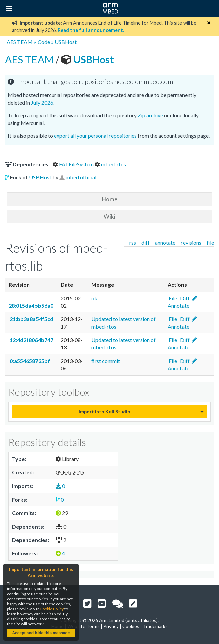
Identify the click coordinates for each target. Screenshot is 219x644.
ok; (95, 298)
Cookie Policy (52, 609)
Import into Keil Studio (104, 411)
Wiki (109, 217)
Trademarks (155, 626)
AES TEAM (20, 42)
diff (145, 243)
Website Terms (84, 626)
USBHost (66, 42)
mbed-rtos (110, 164)
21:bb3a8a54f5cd (31, 319)
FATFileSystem (74, 164)
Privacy (111, 626)
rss (133, 243)
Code (44, 42)
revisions (191, 243)
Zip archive (150, 115)
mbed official (81, 177)
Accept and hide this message (41, 633)
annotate (165, 243)
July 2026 (42, 102)
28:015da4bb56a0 (31, 305)
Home (110, 199)
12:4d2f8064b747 (31, 340)
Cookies (131, 626)
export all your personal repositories (95, 136)
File (172, 298)
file (210, 243)
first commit (106, 361)
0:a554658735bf (29, 361)
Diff (184, 298)
